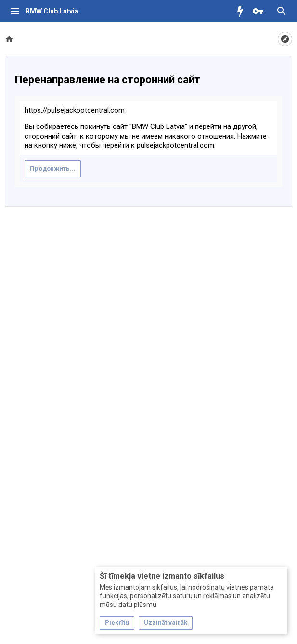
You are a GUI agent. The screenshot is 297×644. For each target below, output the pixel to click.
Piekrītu (117, 623)
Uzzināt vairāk (166, 623)
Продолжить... (53, 169)
